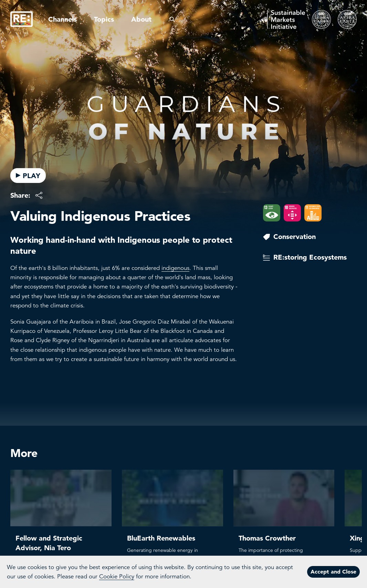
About (141, 19)
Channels (62, 19)
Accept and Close (333, 571)
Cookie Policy (117, 576)
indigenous (175, 268)
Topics (104, 19)
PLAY (28, 176)
